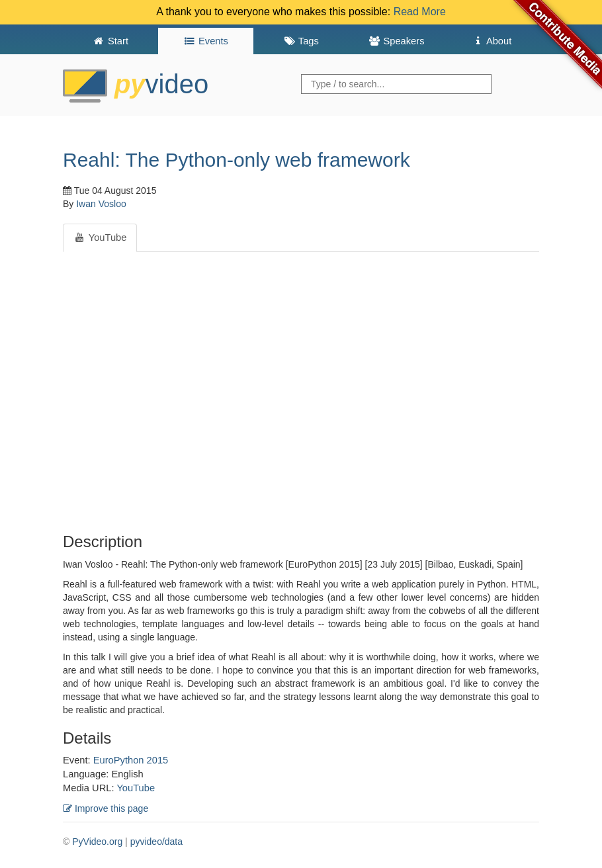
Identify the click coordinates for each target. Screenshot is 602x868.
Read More (420, 12)
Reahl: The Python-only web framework (236, 160)
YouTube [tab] (100, 238)
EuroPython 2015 (131, 760)
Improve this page (106, 808)
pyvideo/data (156, 842)
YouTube (136, 788)
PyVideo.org (97, 842)
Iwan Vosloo (101, 204)
